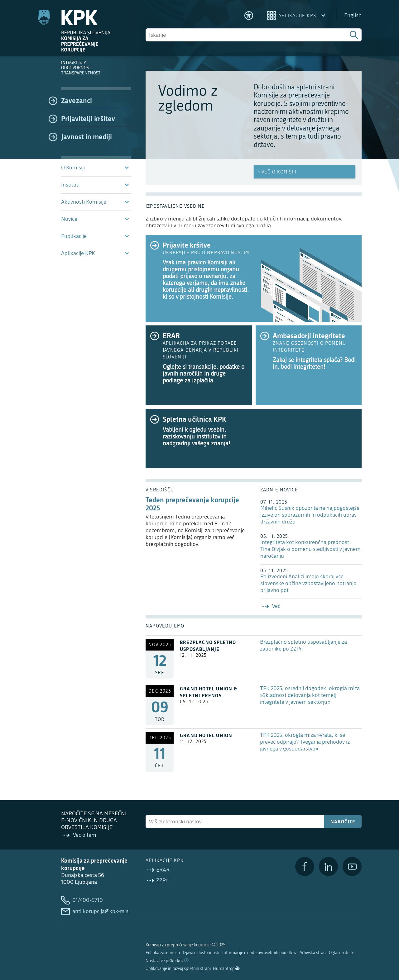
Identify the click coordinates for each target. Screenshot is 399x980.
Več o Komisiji (277, 172)
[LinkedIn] (328, 866)
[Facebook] (305, 866)
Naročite (343, 821)
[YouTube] (352, 866)
